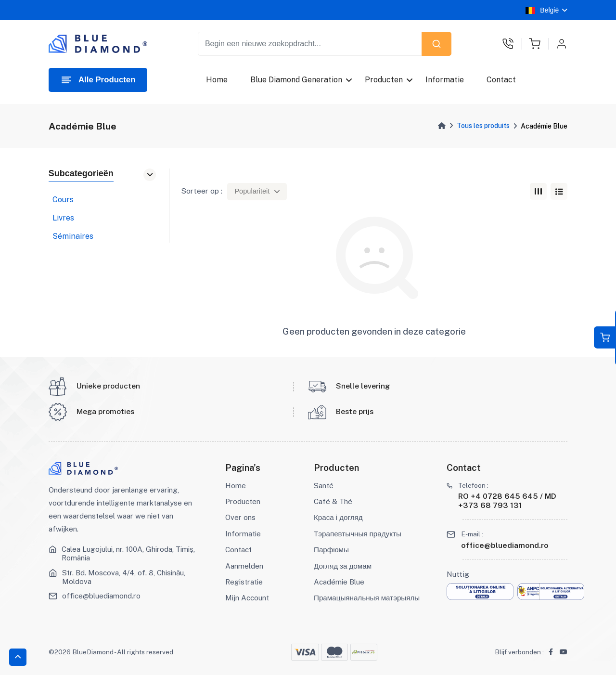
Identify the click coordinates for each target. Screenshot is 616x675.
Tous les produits (483, 126)
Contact (502, 80)
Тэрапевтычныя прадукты (358, 534)
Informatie (445, 80)
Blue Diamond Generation (296, 80)
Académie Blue (339, 582)
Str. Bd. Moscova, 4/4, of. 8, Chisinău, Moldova (124, 577)
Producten (384, 80)
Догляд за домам (343, 566)
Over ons (240, 517)
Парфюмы (331, 550)
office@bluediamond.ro (101, 596)
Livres (63, 218)
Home (217, 80)
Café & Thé (333, 501)
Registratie (244, 582)
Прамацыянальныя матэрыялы (367, 598)
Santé (324, 486)
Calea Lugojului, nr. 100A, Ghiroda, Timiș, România (128, 553)
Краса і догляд (338, 517)
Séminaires (73, 236)
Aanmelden (244, 566)
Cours (63, 200)
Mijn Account (247, 598)
